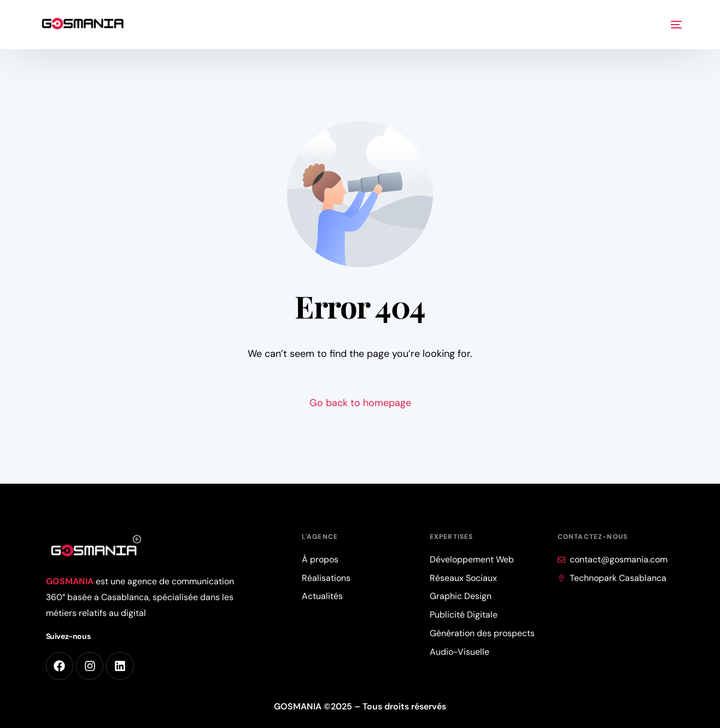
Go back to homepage (360, 403)
